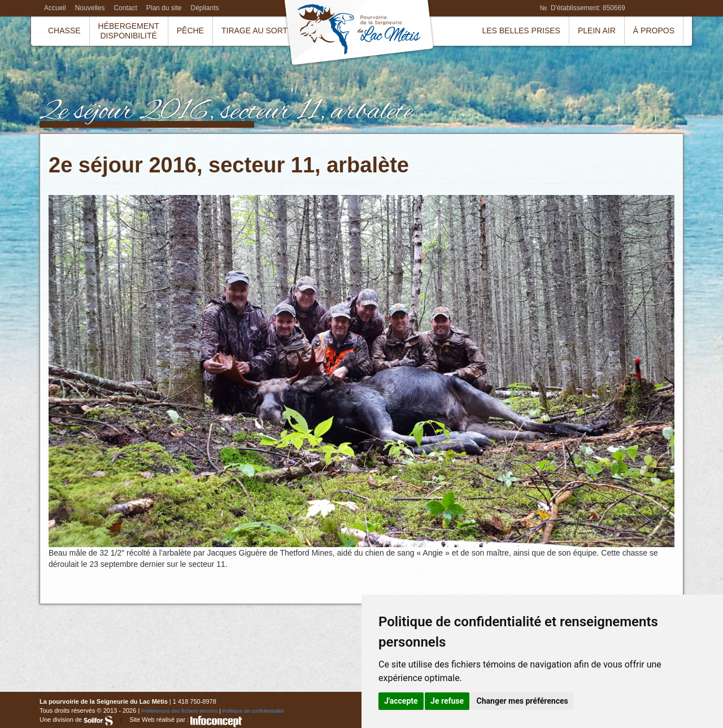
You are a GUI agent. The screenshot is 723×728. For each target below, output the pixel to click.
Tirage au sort (254, 31)
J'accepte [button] (401, 701)
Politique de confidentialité (253, 711)
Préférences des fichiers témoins (180, 711)
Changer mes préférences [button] (522, 701)
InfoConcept (216, 721)
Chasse (64, 31)
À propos (654, 31)
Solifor (98, 721)
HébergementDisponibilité (129, 31)
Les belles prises (521, 31)
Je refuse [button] (447, 701)
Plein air (597, 31)
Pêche (190, 31)
